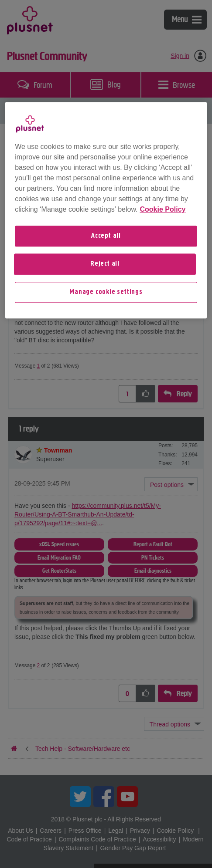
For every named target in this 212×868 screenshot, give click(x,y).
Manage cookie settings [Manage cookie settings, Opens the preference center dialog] (106, 292)
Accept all (106, 236)
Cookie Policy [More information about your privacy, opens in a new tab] (163, 209)
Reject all (105, 264)
